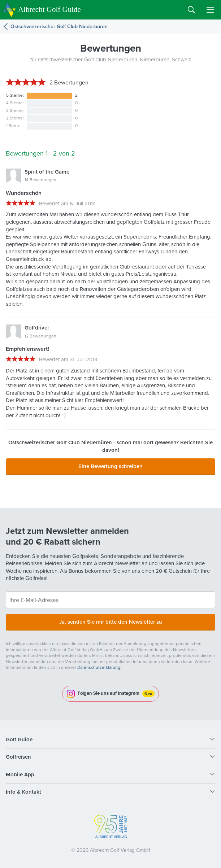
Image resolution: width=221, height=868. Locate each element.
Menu (210, 10)
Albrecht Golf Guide (49, 9)
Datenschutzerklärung (99, 667)
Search (191, 10)
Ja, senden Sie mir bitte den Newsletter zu (111, 622)
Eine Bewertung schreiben (110, 466)
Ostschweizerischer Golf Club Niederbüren (59, 27)
